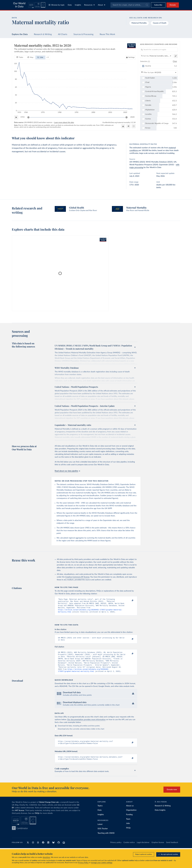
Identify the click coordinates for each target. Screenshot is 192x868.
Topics (100, 812)
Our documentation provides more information (86, 725)
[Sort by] (156, 56)
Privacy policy (116, 849)
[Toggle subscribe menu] (158, 5)
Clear (175, 61)
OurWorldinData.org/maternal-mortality (116, 122)
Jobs (128, 829)
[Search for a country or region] (159, 50)
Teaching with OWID (106, 839)
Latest (100, 830)
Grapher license (158, 849)
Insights (78, 5)
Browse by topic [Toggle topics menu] (57, 5)
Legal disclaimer (143, 849)
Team (128, 825)
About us (130, 812)
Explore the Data (20, 34)
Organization (131, 816)
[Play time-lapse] (16, 117)
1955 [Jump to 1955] (22, 117)
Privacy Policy (83, 863)
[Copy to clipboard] (130, 601)
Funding (129, 821)
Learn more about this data (64, 122)
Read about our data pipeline (67, 471)
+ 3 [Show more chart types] (48, 57)
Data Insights (160, 816)
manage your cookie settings (102, 863)
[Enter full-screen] (134, 126)
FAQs (37, 819)
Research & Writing (43, 34)
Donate (173, 5)
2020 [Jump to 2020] (132, 117)
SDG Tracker (103, 835)
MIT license (20, 817)
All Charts (63, 34)
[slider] (28, 117)
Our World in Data (19, 5)
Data (70, 5)
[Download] (123, 126)
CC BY (133, 122)
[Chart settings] (130, 57)
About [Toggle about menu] (102, 5)
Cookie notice (129, 849)
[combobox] (130, 5)
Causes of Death (160, 23)
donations (46, 857)
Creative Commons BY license (77, 577)
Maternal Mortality (139, 23)
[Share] (128, 126)
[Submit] (147, 5)
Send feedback (172, 849)
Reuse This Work (107, 34)
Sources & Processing (83, 34)
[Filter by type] (159, 72)
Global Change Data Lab (49, 808)
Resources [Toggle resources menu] (89, 5)
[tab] (20, 57)
